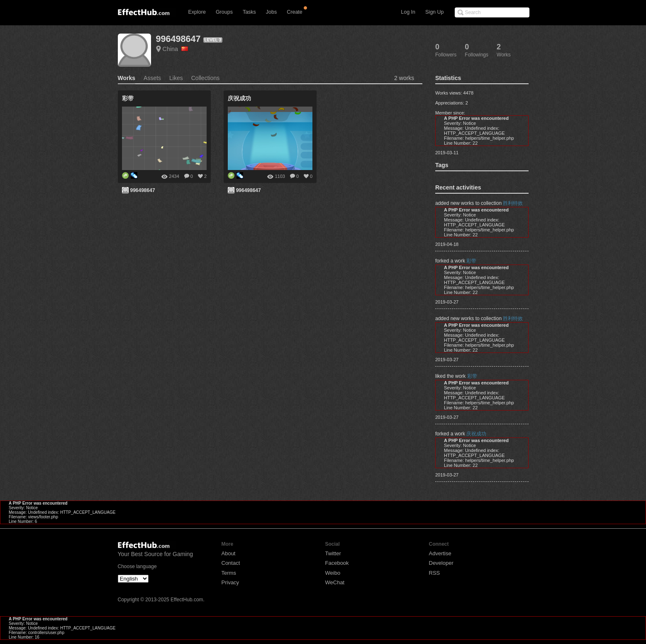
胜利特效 (513, 203)
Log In (408, 12)
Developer (441, 563)
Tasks (249, 12)
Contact (231, 563)
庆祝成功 (476, 434)
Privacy (230, 582)
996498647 (178, 39)
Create (295, 12)
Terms (229, 573)
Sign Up (434, 12)
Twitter (333, 553)
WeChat (335, 582)
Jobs (271, 12)
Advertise (440, 553)
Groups (224, 12)
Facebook (337, 563)
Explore (197, 12)
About (229, 553)
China (176, 49)
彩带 (471, 261)
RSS (435, 573)
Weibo (333, 573)
